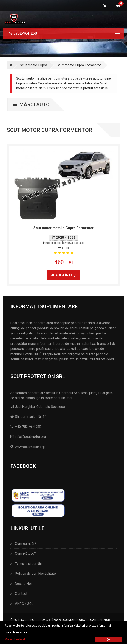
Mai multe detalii (15, 639)
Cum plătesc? (23, 554)
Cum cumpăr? (23, 544)
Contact (19, 594)
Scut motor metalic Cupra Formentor (63, 228)
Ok (109, 640)
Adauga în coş (63, 275)
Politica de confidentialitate (33, 574)
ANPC (19, 604)
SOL (30, 604)
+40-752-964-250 (28, 427)
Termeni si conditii (26, 564)
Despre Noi (21, 584)
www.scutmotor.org (30, 447)
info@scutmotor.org (30, 437)
